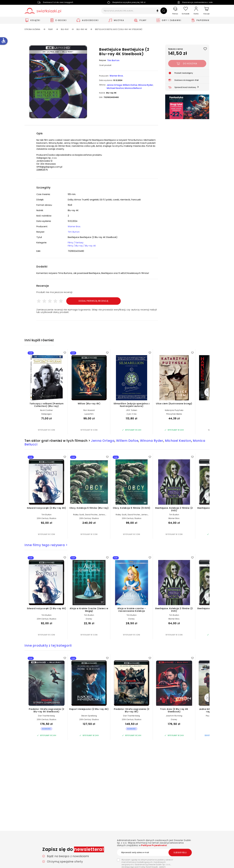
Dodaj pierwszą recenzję (94, 301)
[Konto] (196, 11)
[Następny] (207, 392)
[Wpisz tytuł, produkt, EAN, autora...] (134, 11)
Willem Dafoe (130, 85)
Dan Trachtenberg (46, 716)
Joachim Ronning (174, 716)
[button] (157, 11)
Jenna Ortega (114, 85)
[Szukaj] (164, 11)
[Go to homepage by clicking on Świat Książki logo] (43, 11)
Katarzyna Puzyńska (174, 410)
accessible (3, 41)
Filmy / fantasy (76, 243)
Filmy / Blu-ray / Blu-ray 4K (82, 246)
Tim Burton (113, 60)
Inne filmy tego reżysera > (46, 545)
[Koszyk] (207, 11)
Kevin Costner (46, 410)
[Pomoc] (175, 11)
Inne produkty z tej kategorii (48, 645)
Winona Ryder (146, 85)
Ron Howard (89, 410)
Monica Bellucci (133, 88)
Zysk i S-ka (131, 414)
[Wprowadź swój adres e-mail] (154, 852)
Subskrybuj (180, 852)
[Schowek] (186, 11)
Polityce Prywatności (154, 845)
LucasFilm (89, 414)
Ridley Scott (78, 515)
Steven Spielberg (89, 716)
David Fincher (91, 515)
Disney (89, 619)
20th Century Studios (46, 518)
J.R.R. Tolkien (132, 410)
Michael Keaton (115, 88)
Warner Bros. (117, 76)
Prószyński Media (174, 414)
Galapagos (47, 414)
